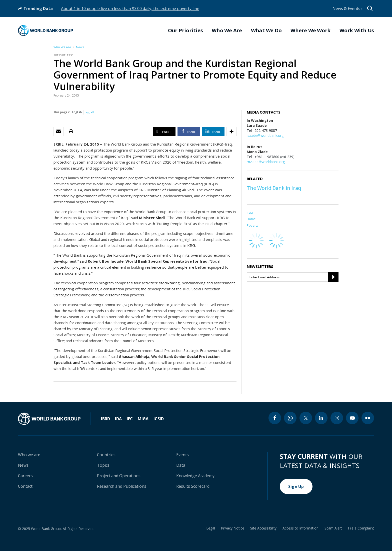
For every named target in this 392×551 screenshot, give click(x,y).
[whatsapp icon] (290, 418)
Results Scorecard (193, 486)
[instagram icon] (337, 418)
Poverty (253, 225)
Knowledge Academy (195, 476)
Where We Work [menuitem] (310, 31)
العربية (90, 112)
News (80, 47)
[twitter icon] (306, 418)
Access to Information (300, 528)
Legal (211, 528)
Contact (25, 486)
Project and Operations (119, 476)
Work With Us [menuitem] (357, 31)
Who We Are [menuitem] (227, 31)
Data (181, 465)
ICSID (159, 419)
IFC (130, 419)
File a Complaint (361, 528)
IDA (118, 419)
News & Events (347, 9)
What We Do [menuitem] (266, 31)
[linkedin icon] (321, 418)
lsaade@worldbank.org (265, 135)
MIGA (143, 419)
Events (182, 455)
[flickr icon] (368, 418)
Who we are (29, 455)
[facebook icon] (275, 418)
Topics (103, 465)
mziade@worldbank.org (266, 162)
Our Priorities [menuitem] (185, 31)
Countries (106, 455)
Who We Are (62, 47)
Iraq (250, 212)
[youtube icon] (352, 418)
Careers (25, 476)
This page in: (62, 112)
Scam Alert (333, 528)
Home (251, 219)
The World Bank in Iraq (274, 188)
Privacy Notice (233, 528)
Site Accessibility (263, 528)
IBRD (105, 419)
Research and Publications (122, 486)
